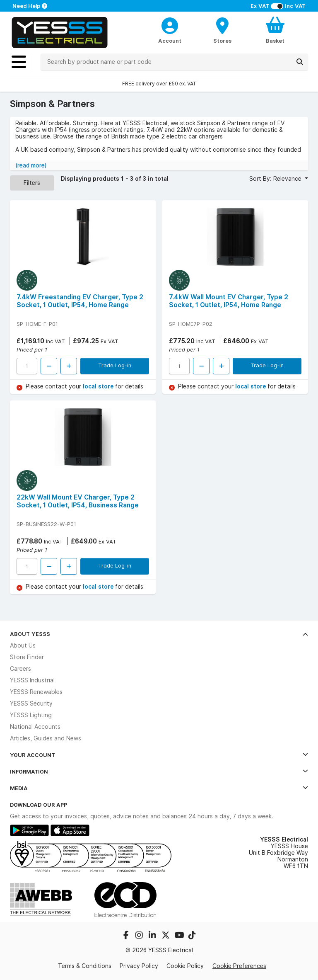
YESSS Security (31, 703)
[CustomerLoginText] (170, 24)
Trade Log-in (115, 365)
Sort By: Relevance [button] (276, 179)
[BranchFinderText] (223, 30)
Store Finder (27, 657)
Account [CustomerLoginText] (170, 41)
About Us (23, 645)
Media (159, 788)
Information (159, 771)
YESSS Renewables (36, 692)
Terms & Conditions (85, 966)
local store (99, 386)
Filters (32, 183)
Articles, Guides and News (46, 738)
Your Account (159, 755)
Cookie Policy (185, 966)
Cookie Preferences (239, 966)
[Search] (300, 62)
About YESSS (159, 634)
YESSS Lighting (31, 715)
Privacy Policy (139, 966)
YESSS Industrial (32, 680)
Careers (20, 669)
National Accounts (35, 727)
